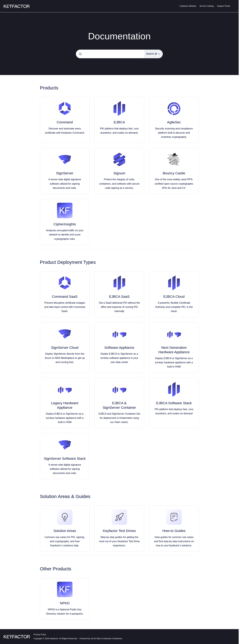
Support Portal (224, 6)
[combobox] (110, 54)
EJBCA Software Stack (174, 403)
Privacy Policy (40, 634)
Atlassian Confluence (113, 638)
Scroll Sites (96, 638)
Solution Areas (65, 531)
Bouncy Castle (174, 173)
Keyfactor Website (188, 6)
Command (65, 122)
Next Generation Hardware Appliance (174, 350)
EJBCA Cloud (174, 297)
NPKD (65, 603)
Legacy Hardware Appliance (65, 405)
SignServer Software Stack (65, 459)
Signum (119, 173)
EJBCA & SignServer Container (119, 405)
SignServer (65, 173)
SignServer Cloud (65, 348)
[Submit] (80, 54)
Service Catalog (207, 6)
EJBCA (119, 122)
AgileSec (174, 122)
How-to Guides (174, 531)
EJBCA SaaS (119, 297)
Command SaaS (65, 297)
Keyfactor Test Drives (119, 531)
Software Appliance (119, 348)
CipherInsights (65, 224)
